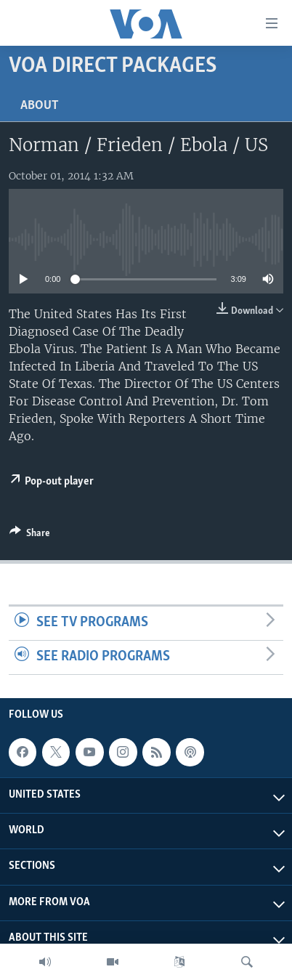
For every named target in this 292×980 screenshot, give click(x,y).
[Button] (30, 535)
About (40, 106)
